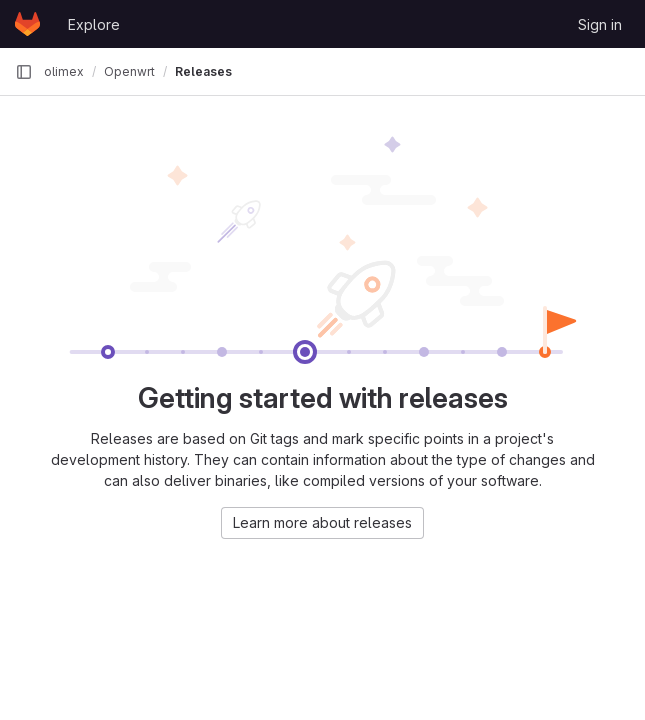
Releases (203, 71)
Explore (94, 24)
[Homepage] (27, 24)
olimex (64, 71)
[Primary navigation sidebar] (24, 72)
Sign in (600, 24)
